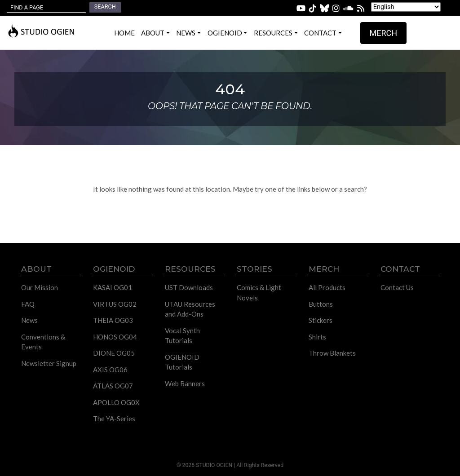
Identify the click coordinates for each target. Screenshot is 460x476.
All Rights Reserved (260, 465)
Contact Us (397, 287)
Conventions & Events (43, 342)
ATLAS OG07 (113, 386)
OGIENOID (225, 33)
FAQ (28, 304)
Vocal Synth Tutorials (182, 336)
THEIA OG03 (113, 320)
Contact (320, 33)
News (186, 33)
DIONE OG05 (114, 353)
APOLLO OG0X (116, 402)
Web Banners (185, 383)
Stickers (321, 320)
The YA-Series (114, 419)
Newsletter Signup (49, 363)
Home (124, 33)
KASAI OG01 (113, 287)
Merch (384, 33)
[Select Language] (406, 7)
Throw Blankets (332, 353)
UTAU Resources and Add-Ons (190, 309)
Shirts (317, 337)
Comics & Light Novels (259, 293)
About (153, 33)
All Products (327, 287)
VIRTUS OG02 (115, 304)
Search (105, 7)
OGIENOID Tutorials (182, 362)
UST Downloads (189, 287)
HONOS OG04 (115, 337)
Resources (273, 33)
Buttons (321, 304)
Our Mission (40, 287)
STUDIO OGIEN (214, 465)
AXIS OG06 (110, 370)
